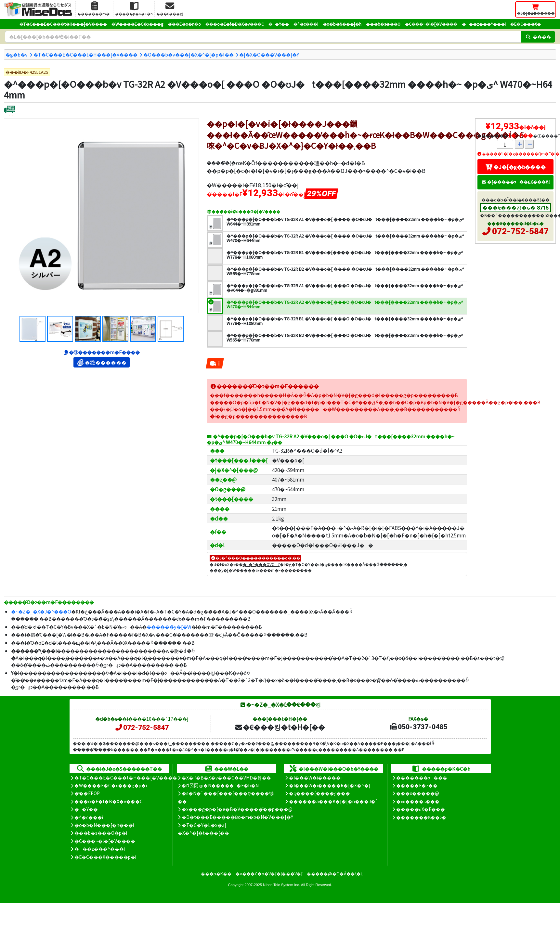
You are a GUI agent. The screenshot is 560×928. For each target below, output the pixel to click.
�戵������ (102, 362)
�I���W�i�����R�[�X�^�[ (330, 785)
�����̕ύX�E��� (420, 809)
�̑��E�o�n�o (184, 24)
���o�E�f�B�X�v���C (235, 24)
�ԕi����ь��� (418, 801)
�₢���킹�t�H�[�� (280, 727)
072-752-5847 (520, 231)
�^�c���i (306, 24)
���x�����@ (418, 793)
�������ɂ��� (422, 778)
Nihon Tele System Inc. (281, 885)
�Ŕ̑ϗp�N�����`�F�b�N (220, 785)
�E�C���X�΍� (526, 24)
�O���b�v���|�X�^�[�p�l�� (189, 54)
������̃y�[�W (169, 627)
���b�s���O (383, 24)
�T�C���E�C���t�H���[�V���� (63, 24)
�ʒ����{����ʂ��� (319, 793)
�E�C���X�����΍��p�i (105, 857)
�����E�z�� (417, 785)
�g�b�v (17, 54)
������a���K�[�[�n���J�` (333, 801)
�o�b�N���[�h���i (104, 825)
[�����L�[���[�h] (263, 37)
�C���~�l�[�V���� (431, 24)
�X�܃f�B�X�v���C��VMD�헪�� (226, 778)
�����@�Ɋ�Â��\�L (335, 874)
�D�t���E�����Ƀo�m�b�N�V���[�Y (237, 817)
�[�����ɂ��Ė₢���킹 (515, 182)
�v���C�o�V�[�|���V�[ (269, 874)
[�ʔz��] (10, 110)
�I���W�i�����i (315, 778)
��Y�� (279, 24)
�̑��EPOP (87, 793)
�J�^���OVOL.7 (261, 564)
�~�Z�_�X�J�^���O (41, 611)
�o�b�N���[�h (342, 24)
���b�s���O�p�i (101, 833)
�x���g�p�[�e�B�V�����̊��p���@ (237, 809)
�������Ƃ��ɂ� (421, 817)
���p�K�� (216, 874)
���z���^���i (484, 24)
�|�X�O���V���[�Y (269, 54)
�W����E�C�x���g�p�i (111, 785)
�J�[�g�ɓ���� (515, 167)
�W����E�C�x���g (137, 24)
